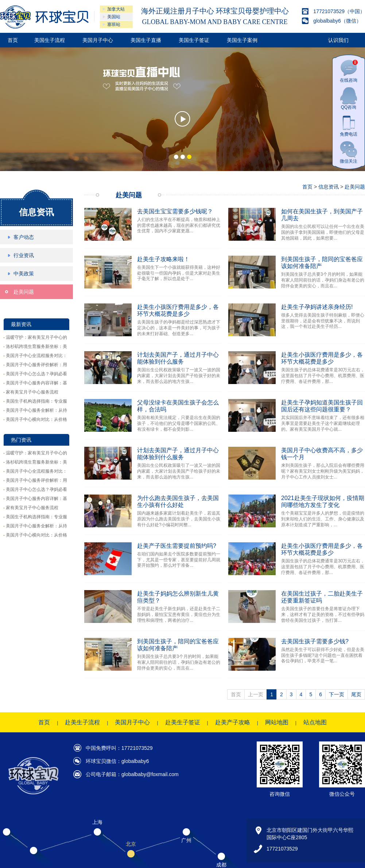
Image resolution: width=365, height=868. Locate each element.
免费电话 (349, 125)
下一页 (337, 694)
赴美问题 (24, 292)
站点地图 (315, 722)
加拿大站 (116, 9)
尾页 (356, 694)
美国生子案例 (242, 40)
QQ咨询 (349, 98)
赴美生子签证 (183, 722)
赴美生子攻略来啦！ (163, 259)
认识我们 (338, 40)
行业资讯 (24, 255)
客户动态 (24, 237)
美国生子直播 (146, 40)
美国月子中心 (98, 40)
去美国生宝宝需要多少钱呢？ (175, 211)
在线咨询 (349, 71)
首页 (13, 40)
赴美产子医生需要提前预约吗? (177, 546)
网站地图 (277, 722)
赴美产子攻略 (233, 722)
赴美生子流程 (82, 722)
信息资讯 (36, 212)
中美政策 (24, 274)
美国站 (114, 17)
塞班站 (114, 24)
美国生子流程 (50, 40)
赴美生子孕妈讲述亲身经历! (317, 307)
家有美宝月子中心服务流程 (32, 392)
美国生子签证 (194, 40)
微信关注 (349, 152)
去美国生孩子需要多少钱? (315, 641)
